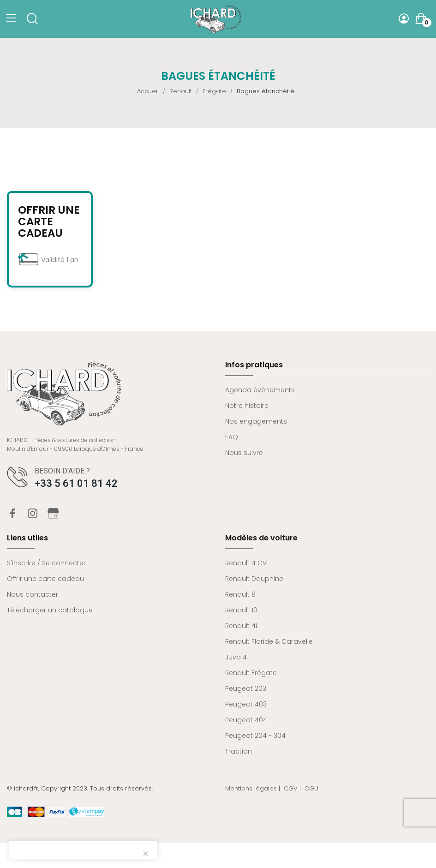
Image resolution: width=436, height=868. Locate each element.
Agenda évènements (260, 390)
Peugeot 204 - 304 (255, 736)
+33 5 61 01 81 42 (76, 483)
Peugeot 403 (246, 704)
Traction (239, 751)
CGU (311, 788)
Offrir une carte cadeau (49, 222)
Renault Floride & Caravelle (269, 641)
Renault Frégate (251, 673)
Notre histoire (247, 406)
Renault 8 (240, 594)
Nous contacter (33, 594)
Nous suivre (244, 453)
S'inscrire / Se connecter (46, 563)
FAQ (232, 437)
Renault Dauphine (254, 579)
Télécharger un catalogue (50, 610)
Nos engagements (256, 421)
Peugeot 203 (246, 688)
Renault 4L (242, 626)
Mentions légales (251, 788)
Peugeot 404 (246, 720)
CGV (291, 788)
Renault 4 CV (246, 563)
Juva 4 (236, 657)
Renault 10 (241, 610)
